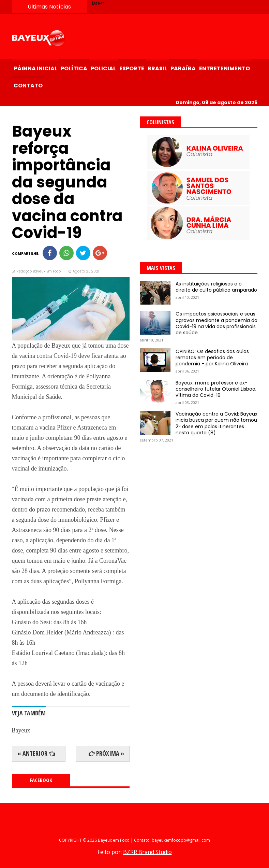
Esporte (132, 68)
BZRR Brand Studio (147, 852)
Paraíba (183, 68)
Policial (103, 68)
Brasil (157, 68)
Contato (28, 86)
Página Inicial (36, 68)
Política (74, 68)
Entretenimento (225, 68)
